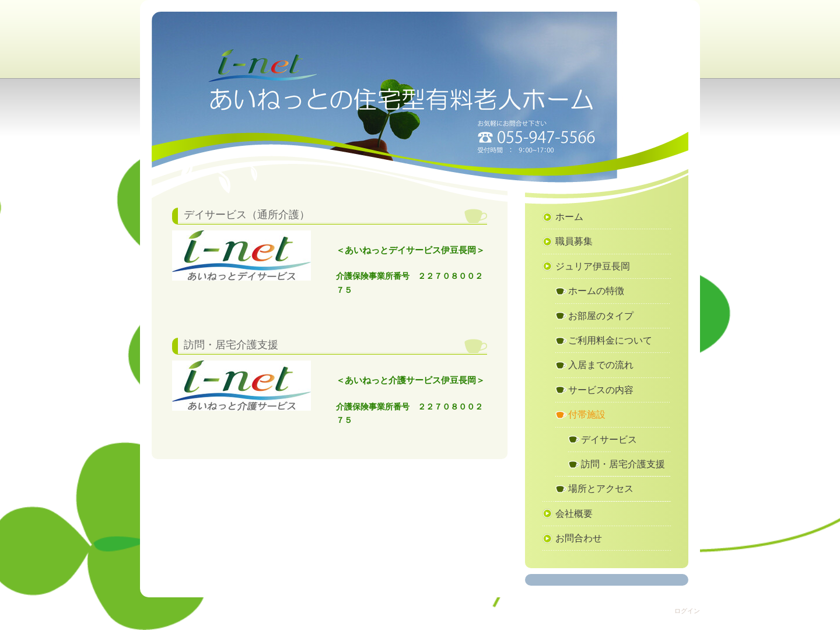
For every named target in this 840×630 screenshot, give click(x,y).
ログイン (687, 611)
